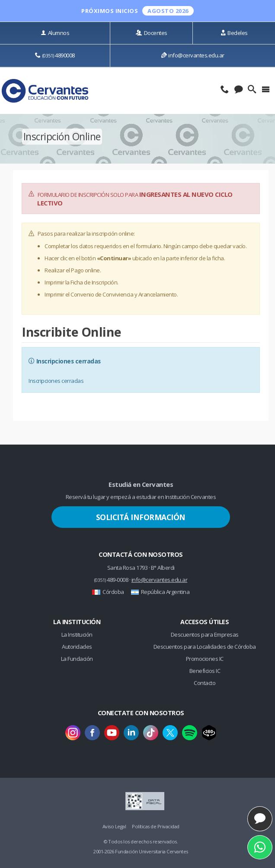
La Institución (77, 634)
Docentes (152, 33)
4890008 (55, 55)
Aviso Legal (114, 826)
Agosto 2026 (168, 11)
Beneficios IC (205, 671)
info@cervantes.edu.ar (193, 55)
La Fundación (77, 659)
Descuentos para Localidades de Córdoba (205, 647)
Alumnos (55, 33)
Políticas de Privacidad (156, 826)
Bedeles (234, 33)
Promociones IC (205, 659)
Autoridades (77, 647)
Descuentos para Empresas (205, 634)
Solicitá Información (141, 517)
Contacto (205, 683)
